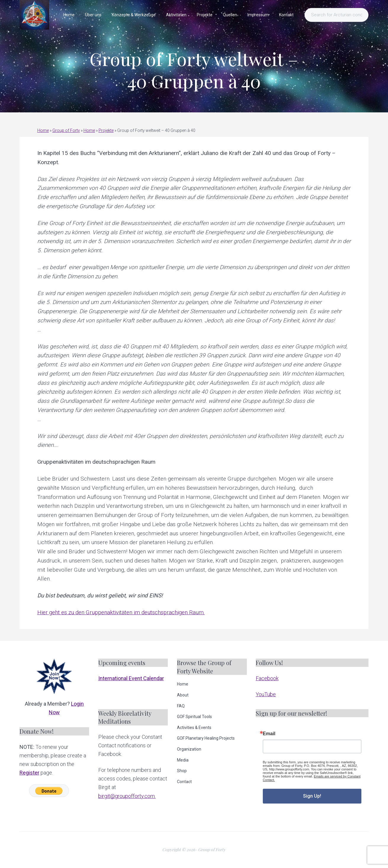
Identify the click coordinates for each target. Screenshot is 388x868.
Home (43, 130)
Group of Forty (66, 130)
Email (269, 734)
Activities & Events (194, 728)
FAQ (181, 706)
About (183, 695)
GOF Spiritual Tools (194, 717)
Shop (182, 771)
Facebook (267, 678)
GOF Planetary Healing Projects (206, 738)
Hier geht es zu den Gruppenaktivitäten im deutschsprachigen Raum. (121, 612)
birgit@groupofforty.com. (127, 796)
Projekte (106, 130)
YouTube (266, 694)
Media (183, 760)
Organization (189, 749)
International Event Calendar (131, 678)
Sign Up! (312, 796)
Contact (184, 782)
